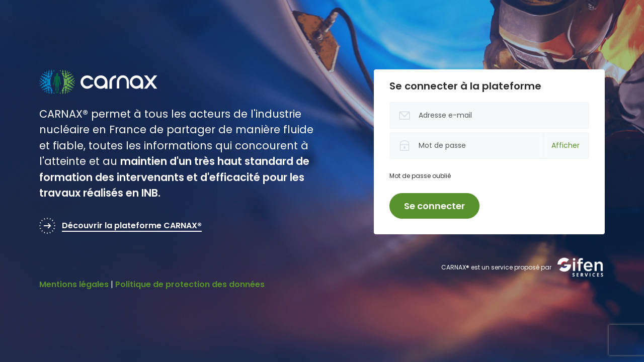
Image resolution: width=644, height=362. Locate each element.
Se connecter (434, 206)
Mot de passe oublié (420, 176)
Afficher (566, 145)
